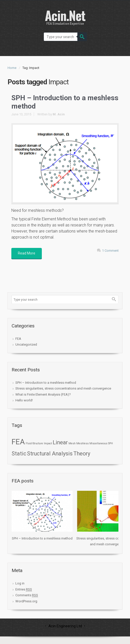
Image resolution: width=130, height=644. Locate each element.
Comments (27, 595)
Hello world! (24, 400)
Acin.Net (65, 15)
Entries (24, 589)
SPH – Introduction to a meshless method (46, 383)
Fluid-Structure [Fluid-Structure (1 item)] (34, 443)
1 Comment (110, 251)
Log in (20, 583)
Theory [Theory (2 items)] (82, 454)
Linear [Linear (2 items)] (60, 442)
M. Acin (59, 114)
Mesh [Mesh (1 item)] (72, 443)
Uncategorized (26, 344)
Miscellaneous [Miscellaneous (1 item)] (98, 443)
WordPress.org (26, 601)
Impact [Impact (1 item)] (48, 443)
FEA (18, 339)
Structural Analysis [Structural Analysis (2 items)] (50, 454)
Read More (27, 253)
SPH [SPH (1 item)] (110, 443)
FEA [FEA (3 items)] (18, 442)
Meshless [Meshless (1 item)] (83, 443)
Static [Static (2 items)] (19, 454)
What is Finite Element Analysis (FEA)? (43, 394)
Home (12, 68)
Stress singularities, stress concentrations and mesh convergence (63, 388)
